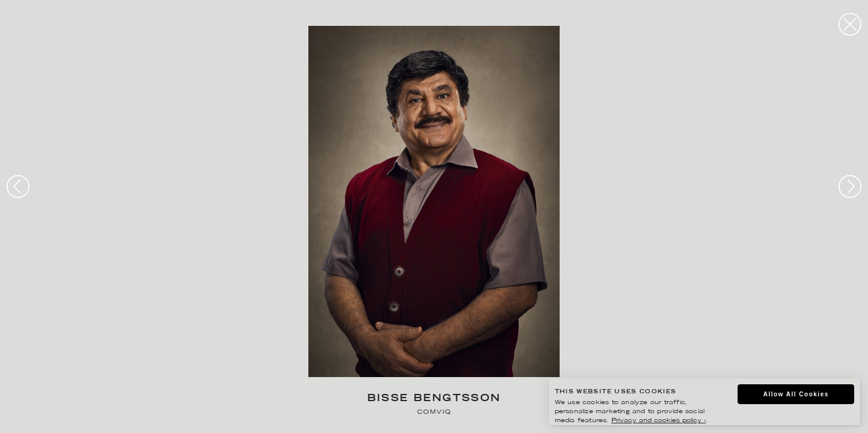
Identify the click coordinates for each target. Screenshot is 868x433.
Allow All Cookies (796, 394)
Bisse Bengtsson (434, 399)
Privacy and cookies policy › (659, 421)
